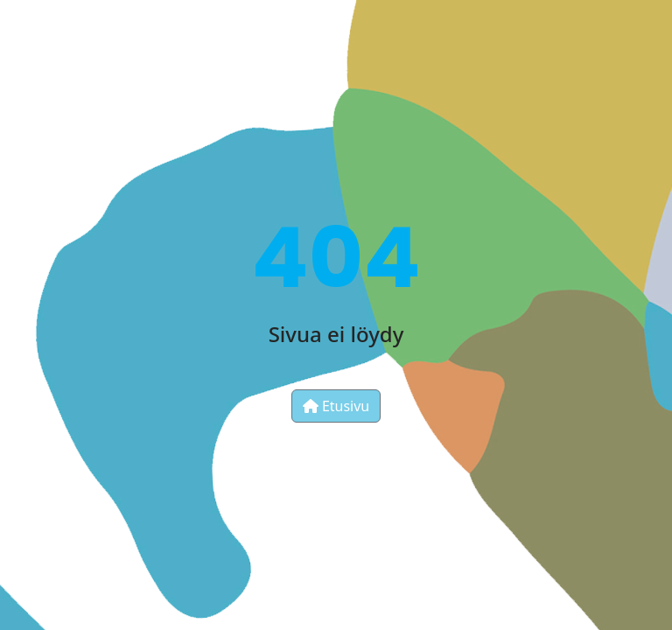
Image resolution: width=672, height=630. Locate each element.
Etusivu (336, 406)
